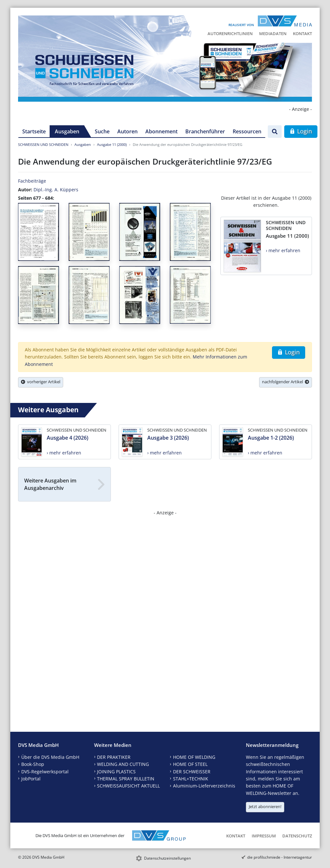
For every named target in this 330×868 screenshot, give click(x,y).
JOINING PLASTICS (116, 772)
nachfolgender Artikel (286, 382)
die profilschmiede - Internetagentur (280, 857)
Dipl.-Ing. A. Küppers (56, 190)
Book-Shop (33, 764)
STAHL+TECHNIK (191, 779)
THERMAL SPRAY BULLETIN (126, 779)
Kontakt (302, 33)
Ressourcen (247, 131)
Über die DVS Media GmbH (50, 757)
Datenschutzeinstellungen (167, 858)
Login (301, 131)
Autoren (127, 131)
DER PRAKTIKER (114, 757)
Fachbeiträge (32, 181)
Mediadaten (273, 33)
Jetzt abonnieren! (265, 806)
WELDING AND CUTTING (123, 764)
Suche (102, 131)
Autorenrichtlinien (230, 33)
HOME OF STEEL (190, 764)
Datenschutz (297, 836)
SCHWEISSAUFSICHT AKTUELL (128, 786)
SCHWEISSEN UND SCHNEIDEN (43, 144)
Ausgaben (67, 131)
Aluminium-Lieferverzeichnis (204, 786)
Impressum (264, 836)
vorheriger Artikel (41, 382)
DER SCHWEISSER (192, 772)
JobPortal (31, 779)
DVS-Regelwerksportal (45, 772)
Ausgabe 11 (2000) (112, 144)
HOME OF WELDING (194, 757)
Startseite (34, 131)
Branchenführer (205, 131)
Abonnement (161, 131)
